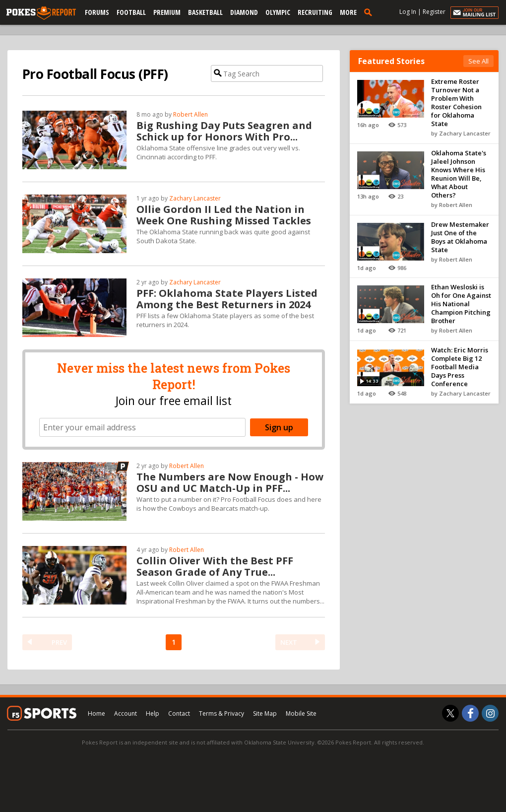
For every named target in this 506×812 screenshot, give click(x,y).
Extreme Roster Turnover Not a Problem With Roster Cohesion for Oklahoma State (456, 102)
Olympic (278, 12)
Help (153, 713)
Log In (408, 12)
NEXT (289, 642)
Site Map (265, 713)
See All (478, 61)
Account (126, 713)
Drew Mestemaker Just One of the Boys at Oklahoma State (460, 237)
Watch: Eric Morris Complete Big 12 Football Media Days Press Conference (460, 367)
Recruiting (315, 12)
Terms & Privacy (221, 713)
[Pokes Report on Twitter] (450, 713)
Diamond (244, 12)
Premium (167, 12)
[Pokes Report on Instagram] (490, 713)
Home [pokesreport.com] (96, 713)
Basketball (205, 12)
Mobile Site (301, 713)
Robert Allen (190, 114)
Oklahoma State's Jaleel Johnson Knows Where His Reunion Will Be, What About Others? (459, 174)
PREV (59, 642)
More (348, 12)
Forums (97, 12)
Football (131, 12)
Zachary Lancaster (195, 198)
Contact (179, 713)
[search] (370, 12)
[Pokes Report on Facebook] (470, 713)
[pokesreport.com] (41, 13)
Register (434, 12)
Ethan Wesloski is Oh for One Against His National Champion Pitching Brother (461, 304)
